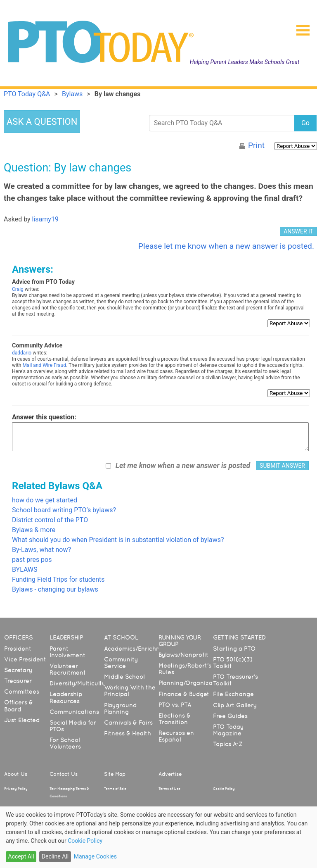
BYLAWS (25, 570)
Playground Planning (120, 709)
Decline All (55, 856)
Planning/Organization (191, 683)
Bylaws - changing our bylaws (55, 589)
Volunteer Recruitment (68, 669)
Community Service (121, 663)
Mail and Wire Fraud (44, 365)
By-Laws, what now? (41, 550)
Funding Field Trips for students (58, 579)
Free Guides (230, 716)
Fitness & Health (128, 733)
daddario (22, 353)
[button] (300, 28)
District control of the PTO (50, 520)
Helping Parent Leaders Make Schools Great (245, 62)
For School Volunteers (65, 743)
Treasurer (18, 681)
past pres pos (32, 560)
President (18, 649)
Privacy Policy (16, 789)
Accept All (21, 856)
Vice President (25, 659)
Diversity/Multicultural (81, 683)
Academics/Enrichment (138, 649)
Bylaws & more (34, 530)
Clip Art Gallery (235, 705)
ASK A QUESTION (42, 122)
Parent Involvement (67, 652)
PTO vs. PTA (175, 705)
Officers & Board (19, 706)
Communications (74, 712)
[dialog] (158, 837)
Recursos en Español (176, 736)
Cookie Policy (224, 789)
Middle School (124, 677)
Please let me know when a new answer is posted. (226, 246)
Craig (18, 289)
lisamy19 (45, 219)
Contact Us (64, 774)
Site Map (115, 774)
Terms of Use (169, 789)
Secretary (18, 670)
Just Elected (22, 720)
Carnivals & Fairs (128, 723)
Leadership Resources (66, 697)
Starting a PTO (234, 649)
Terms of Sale (115, 789)
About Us (16, 774)
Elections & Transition (175, 719)
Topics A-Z (228, 744)
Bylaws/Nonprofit (183, 655)
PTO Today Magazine (228, 730)
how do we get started (45, 500)
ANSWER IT (298, 231)
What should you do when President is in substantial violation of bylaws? (118, 540)
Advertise (170, 774)
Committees (22, 692)
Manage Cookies (95, 856)
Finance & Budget (184, 694)
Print (256, 145)
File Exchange (233, 694)
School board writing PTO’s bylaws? (64, 510)
